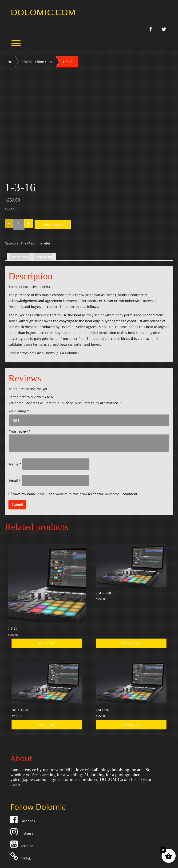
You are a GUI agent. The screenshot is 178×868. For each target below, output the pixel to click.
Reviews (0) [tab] (43, 257)
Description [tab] (20, 257)
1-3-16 (67, 62)
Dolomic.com (43, 12)
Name (15, 464)
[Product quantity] (19, 225)
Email (15, 481)
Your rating (19, 411)
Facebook (23, 821)
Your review (20, 431)
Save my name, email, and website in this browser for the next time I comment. (76, 494)
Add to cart (53, 224)
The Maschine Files (37, 62)
